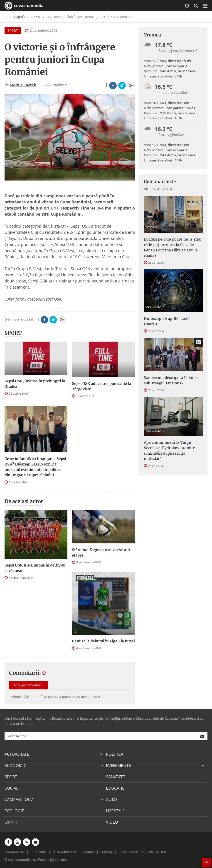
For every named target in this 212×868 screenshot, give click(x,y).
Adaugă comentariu (28, 685)
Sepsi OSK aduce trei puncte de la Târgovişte (101, 386)
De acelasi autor (24, 501)
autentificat (38, 697)
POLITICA (115, 754)
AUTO (111, 799)
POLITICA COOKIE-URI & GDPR (142, 852)
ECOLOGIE (14, 811)
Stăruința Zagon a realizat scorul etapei (101, 552)
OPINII (11, 822)
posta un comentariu (88, 697)
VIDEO (112, 822)
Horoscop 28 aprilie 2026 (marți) (167, 321)
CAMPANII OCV (19, 799)
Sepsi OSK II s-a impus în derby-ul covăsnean (35, 568)
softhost (61, 859)
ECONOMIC (15, 765)
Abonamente (15, 852)
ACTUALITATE (155, 307)
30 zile (168, 188)
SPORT (36, 17)
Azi (146, 188)
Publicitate (39, 852)
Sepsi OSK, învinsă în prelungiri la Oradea (35, 384)
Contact (89, 852)
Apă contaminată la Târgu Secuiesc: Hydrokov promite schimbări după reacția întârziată (169, 451)
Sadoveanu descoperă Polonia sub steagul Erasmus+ (171, 380)
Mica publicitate (65, 852)
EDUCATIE (115, 788)
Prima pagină (15, 17)
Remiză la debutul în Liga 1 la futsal (103, 641)
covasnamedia (24, 6)
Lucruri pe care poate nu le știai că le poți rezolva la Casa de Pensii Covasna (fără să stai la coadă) (173, 247)
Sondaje (107, 852)
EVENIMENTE (118, 765)
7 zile (156, 188)
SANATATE (115, 777)
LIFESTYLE (115, 811)
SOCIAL (151, 227)
